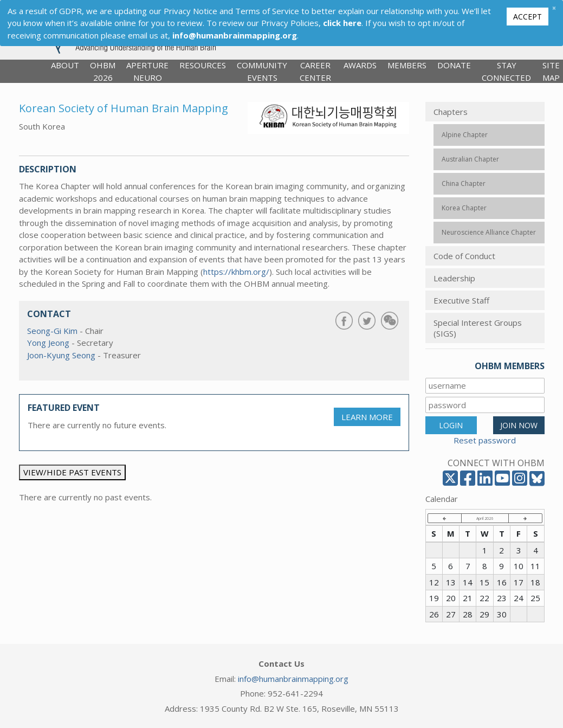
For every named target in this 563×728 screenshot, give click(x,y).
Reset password (485, 440)
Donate (454, 65)
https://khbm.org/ (236, 272)
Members (407, 65)
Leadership (454, 278)
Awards (360, 65)
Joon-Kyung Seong (61, 355)
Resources (203, 65)
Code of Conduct (464, 256)
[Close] (554, 8)
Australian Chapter (470, 159)
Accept (528, 17)
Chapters (451, 112)
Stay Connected (506, 71)
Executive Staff (461, 300)
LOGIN (451, 425)
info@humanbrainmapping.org (293, 679)
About (65, 65)
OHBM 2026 (103, 71)
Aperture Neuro (147, 71)
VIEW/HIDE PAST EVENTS (72, 472)
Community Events (262, 71)
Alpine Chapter (465, 135)
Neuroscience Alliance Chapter (489, 232)
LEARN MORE (367, 417)
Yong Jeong (48, 343)
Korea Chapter (464, 208)
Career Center (315, 71)
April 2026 (485, 518)
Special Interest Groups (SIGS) (478, 328)
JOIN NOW (519, 425)
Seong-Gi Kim (52, 331)
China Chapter (464, 183)
